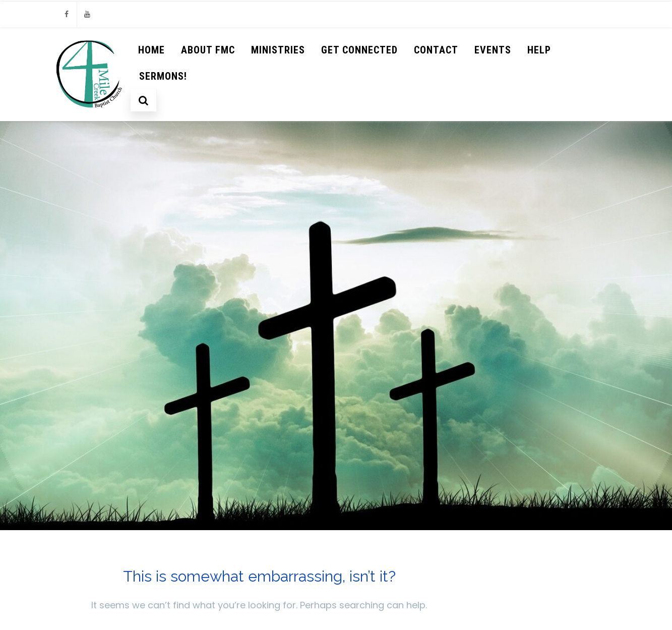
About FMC (208, 50)
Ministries (278, 50)
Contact (436, 50)
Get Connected (359, 50)
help (539, 50)
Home (151, 50)
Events (493, 50)
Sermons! (163, 76)
